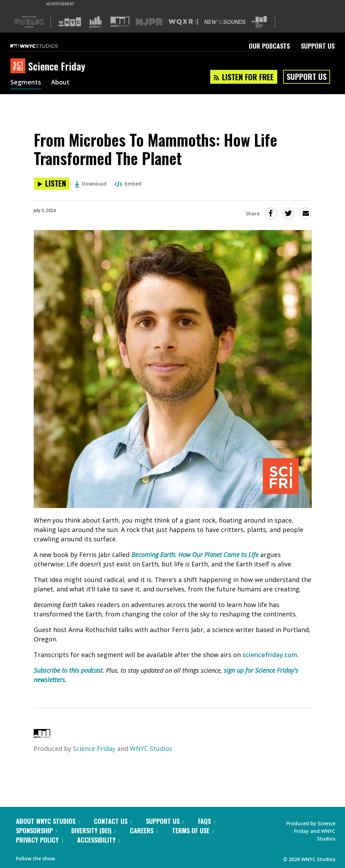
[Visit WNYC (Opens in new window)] (70, 22)
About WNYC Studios (48, 821)
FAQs (207, 821)
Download (91, 184)
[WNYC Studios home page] (43, 46)
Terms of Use (193, 830)
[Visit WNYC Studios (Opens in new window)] (120, 22)
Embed (128, 184)
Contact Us (113, 821)
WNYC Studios (151, 748)
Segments (26, 83)
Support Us (318, 46)
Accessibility (99, 840)
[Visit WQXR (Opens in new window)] (183, 22)
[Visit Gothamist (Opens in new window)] (96, 22)
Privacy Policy (40, 840)
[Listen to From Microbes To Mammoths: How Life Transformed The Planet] (52, 184)
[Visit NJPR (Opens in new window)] (149, 22)
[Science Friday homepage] (19, 66)
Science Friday (94, 748)
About (60, 83)
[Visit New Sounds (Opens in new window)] (225, 22)
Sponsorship (37, 830)
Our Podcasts (269, 46)
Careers (144, 830)
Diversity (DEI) (94, 830)
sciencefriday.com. (271, 655)
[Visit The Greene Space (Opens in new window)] (259, 22)
